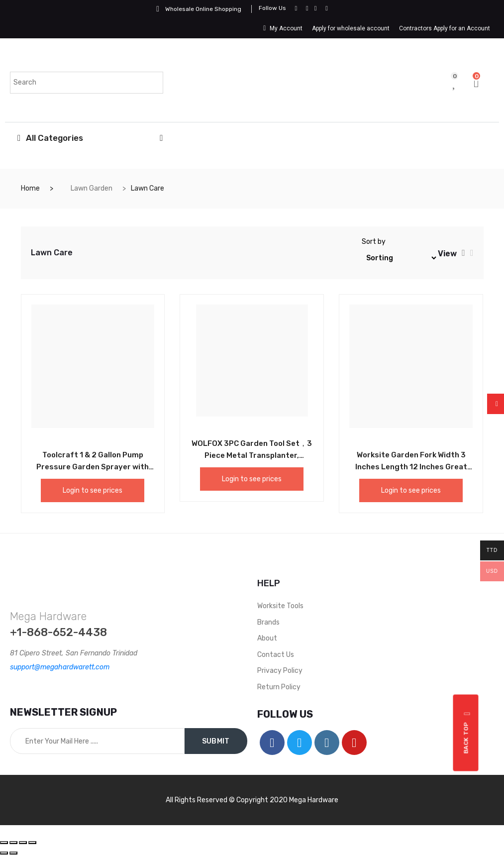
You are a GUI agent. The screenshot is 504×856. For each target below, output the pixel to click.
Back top (467, 733)
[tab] (463, 253)
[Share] (13, 843)
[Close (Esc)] (4, 843)
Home (30, 188)
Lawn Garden (92, 188)
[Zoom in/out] (32, 843)
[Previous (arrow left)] (4, 853)
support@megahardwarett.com (60, 667)
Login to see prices (93, 490)
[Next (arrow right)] (13, 853)
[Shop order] (400, 258)
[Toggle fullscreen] (23, 843)
